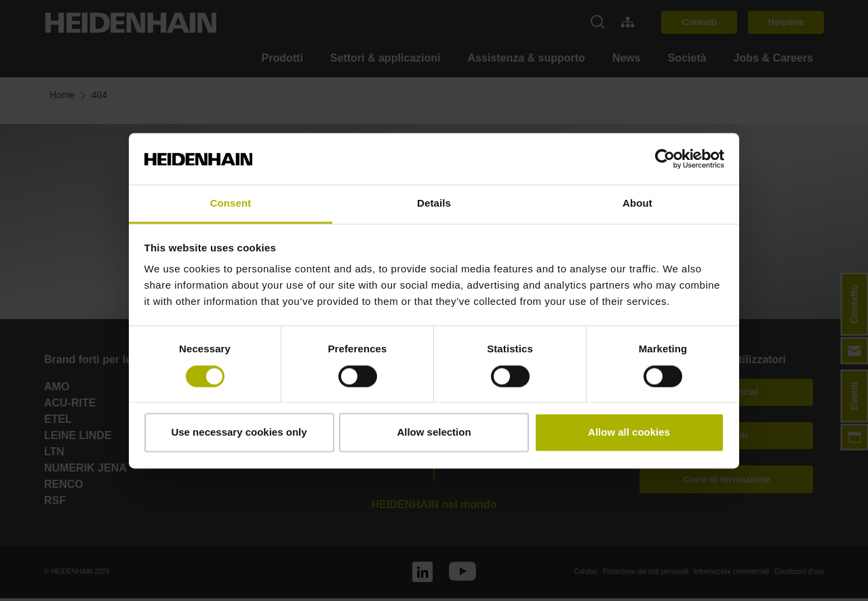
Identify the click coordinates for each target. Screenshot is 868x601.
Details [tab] (434, 204)
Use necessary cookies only (239, 433)
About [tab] (637, 204)
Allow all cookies (629, 433)
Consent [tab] (231, 204)
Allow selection (434, 433)
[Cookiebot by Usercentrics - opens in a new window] (665, 159)
